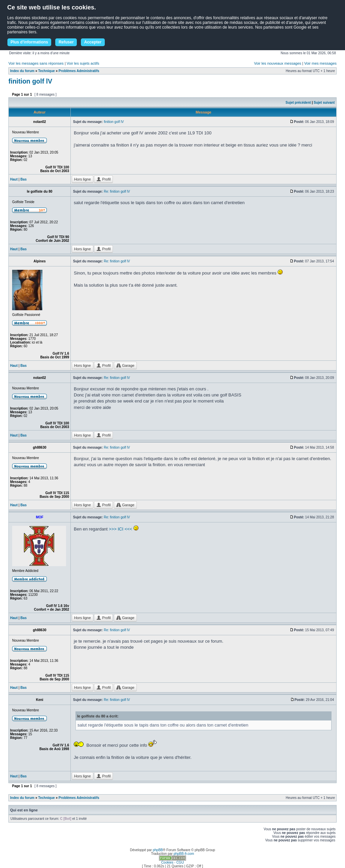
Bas (24, 179)
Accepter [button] (93, 42)
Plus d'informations (29, 42)
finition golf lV (30, 81)
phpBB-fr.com (184, 854)
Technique (46, 71)
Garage (125, 365)
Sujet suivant (324, 103)
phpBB (158, 850)
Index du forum (22, 71)
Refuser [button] (66, 42)
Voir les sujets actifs (83, 63)
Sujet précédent (298, 103)
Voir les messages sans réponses (36, 63)
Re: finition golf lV (117, 191)
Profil (103, 179)
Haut (14, 179)
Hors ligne (83, 179)
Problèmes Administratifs (79, 71)
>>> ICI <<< (120, 529)
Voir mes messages (320, 63)
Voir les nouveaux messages (278, 63)
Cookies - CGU (172, 862)
